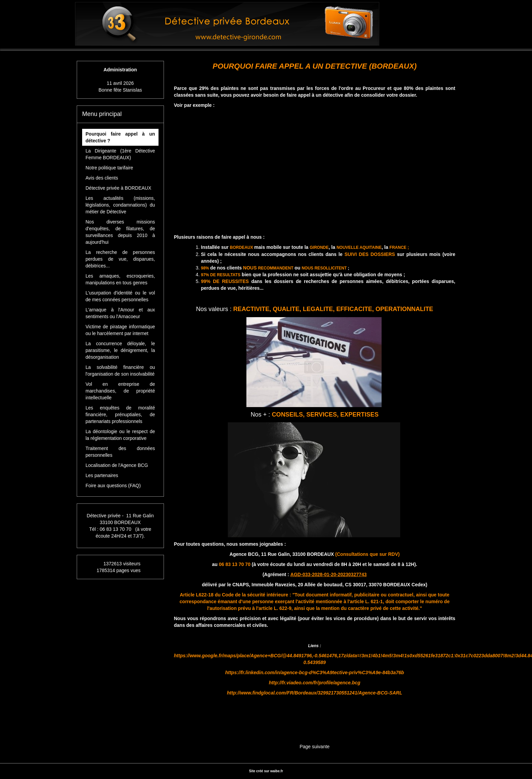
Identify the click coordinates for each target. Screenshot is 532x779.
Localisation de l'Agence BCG (117, 465)
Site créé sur (266, 771)
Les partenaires (102, 475)
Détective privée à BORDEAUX (118, 188)
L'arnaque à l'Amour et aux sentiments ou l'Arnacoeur (120, 313)
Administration (120, 70)
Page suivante (315, 747)
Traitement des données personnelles (120, 452)
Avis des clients (102, 178)
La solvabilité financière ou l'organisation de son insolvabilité (120, 371)
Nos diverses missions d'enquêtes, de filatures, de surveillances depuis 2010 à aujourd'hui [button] (120, 232)
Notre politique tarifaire (109, 168)
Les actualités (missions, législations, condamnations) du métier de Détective (120, 205)
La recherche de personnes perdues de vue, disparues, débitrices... (120, 259)
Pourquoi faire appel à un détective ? (120, 137)
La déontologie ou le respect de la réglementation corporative (120, 435)
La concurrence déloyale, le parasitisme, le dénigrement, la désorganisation (120, 350)
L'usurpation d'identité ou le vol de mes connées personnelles (120, 296)
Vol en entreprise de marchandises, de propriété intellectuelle (120, 391)
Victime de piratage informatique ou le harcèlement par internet (120, 330)
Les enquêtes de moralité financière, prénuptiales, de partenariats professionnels (120, 415)
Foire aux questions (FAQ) (113, 486)
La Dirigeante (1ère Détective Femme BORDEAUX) (120, 154)
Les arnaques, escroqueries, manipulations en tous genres (120, 279)
